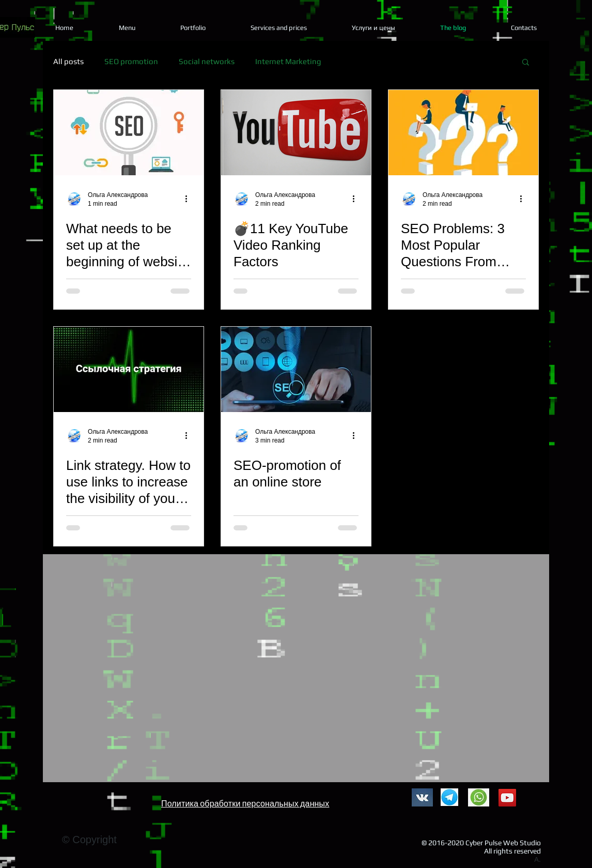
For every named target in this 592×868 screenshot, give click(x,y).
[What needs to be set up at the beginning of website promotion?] (129, 133)
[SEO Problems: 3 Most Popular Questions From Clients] (463, 133)
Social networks (207, 61)
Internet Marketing (288, 61)
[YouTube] (507, 798)
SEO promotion (131, 61)
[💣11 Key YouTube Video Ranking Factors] (296, 133)
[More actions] (190, 199)
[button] (526, 63)
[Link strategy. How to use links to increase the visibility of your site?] (129, 369)
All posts (68, 61)
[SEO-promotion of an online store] (296, 369)
